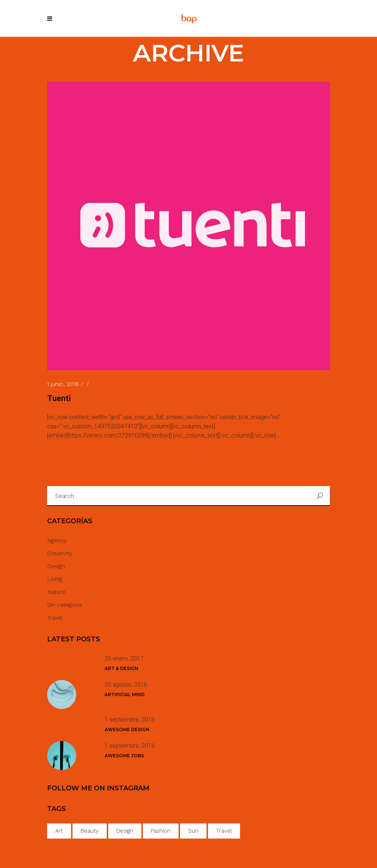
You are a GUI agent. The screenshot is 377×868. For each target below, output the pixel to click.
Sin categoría (64, 605)
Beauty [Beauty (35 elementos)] (90, 831)
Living (55, 579)
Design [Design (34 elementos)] (125, 831)
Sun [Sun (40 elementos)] (193, 831)
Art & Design (121, 668)
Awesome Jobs (124, 756)
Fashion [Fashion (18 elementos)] (161, 831)
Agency (57, 540)
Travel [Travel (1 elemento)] (224, 831)
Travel (55, 618)
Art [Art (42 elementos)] (59, 831)
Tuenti (59, 398)
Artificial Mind (125, 695)
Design (56, 566)
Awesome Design (127, 729)
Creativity (60, 553)
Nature (56, 592)
